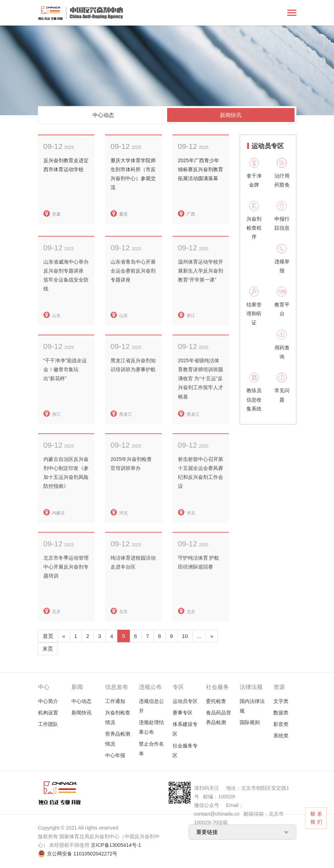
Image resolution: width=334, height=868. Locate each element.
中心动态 (103, 115)
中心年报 (115, 755)
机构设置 (48, 713)
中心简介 (48, 701)
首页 (48, 636)
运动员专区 (185, 701)
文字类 (281, 701)
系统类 (281, 736)
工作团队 (48, 724)
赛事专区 (183, 713)
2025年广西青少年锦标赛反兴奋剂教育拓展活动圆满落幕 (201, 169)
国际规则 (250, 722)
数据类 (281, 713)
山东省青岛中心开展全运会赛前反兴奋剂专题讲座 (133, 285)
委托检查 (216, 701)
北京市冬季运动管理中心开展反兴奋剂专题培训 (66, 581)
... (199, 636)
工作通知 (115, 701)
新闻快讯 (231, 115)
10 (185, 636)
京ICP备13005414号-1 (116, 845)
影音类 (281, 724)
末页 (48, 649)
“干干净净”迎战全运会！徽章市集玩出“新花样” (65, 383)
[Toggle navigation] (292, 13)
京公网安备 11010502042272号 (82, 854)
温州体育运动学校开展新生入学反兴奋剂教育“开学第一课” (201, 285)
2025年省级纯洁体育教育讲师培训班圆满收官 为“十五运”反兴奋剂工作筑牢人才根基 (201, 392)
